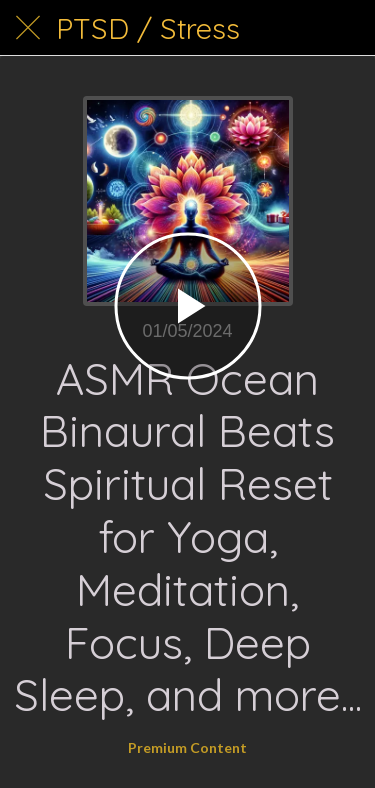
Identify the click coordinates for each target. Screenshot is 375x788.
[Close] (28, 28)
